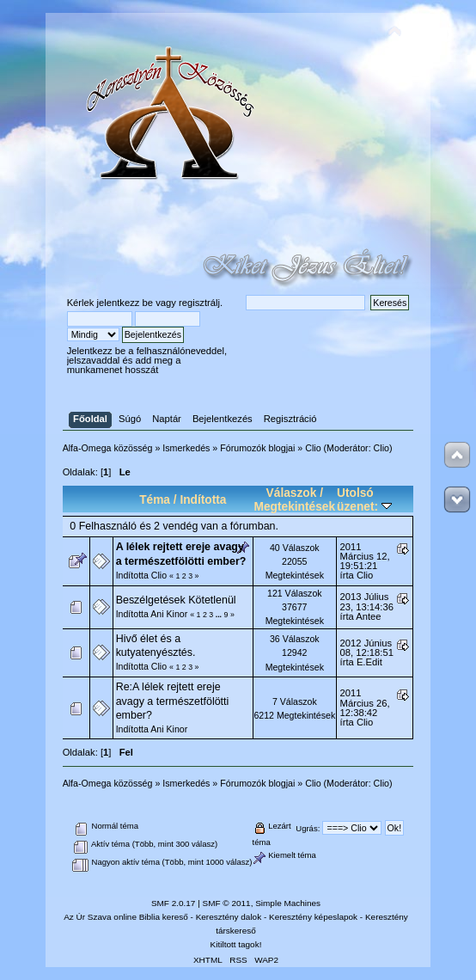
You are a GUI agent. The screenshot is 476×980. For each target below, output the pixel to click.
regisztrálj (199, 303)
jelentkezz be (125, 303)
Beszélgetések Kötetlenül (176, 600)
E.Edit (369, 662)
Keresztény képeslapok (313, 917)
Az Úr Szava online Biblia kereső (126, 917)
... (220, 615)
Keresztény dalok (229, 917)
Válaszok (292, 493)
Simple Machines (288, 903)
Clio (381, 448)
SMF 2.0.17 (174, 903)
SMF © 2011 (227, 903)
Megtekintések (295, 507)
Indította (203, 500)
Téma (155, 500)
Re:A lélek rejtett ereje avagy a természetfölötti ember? (173, 701)
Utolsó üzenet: (364, 500)
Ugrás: (308, 828)
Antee (368, 616)
